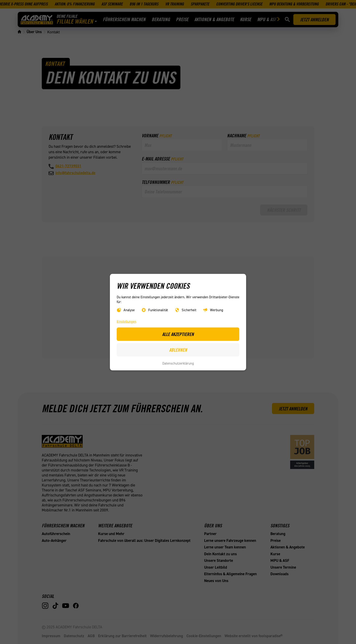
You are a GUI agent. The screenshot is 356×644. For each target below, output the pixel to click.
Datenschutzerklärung (178, 363)
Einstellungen (126, 322)
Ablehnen (178, 350)
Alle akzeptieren (178, 334)
